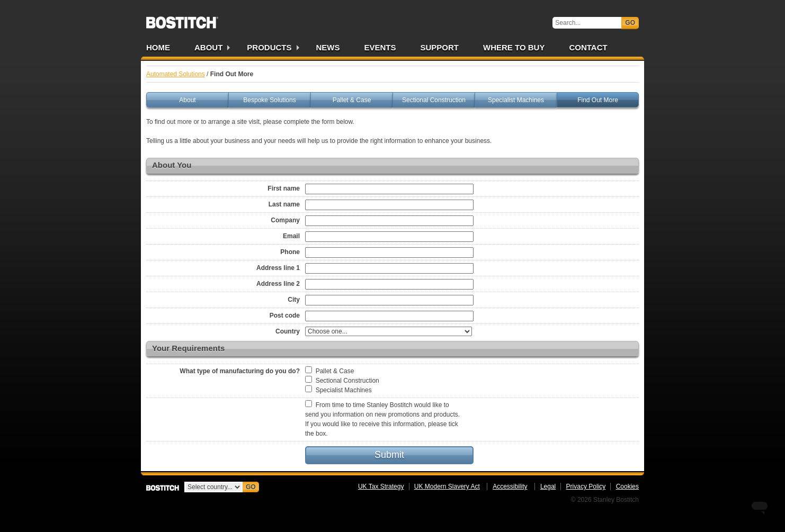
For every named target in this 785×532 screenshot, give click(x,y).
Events (380, 47)
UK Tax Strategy (381, 486)
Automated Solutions (176, 74)
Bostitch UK (182, 19)
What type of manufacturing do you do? (240, 371)
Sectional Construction (434, 100)
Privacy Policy (586, 486)
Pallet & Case (352, 100)
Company (285, 220)
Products (269, 47)
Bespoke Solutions (269, 100)
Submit (389, 455)
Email (291, 236)
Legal (548, 486)
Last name (284, 204)
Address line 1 (278, 268)
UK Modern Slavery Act (447, 486)
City (294, 300)
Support (440, 47)
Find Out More (598, 100)
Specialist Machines (516, 100)
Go (630, 23)
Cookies (627, 486)
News (328, 47)
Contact (588, 47)
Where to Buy (514, 47)
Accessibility (510, 486)
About (208, 47)
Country (288, 331)
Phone (290, 252)
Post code (285, 315)
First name (284, 188)
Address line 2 (278, 284)
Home (158, 47)
